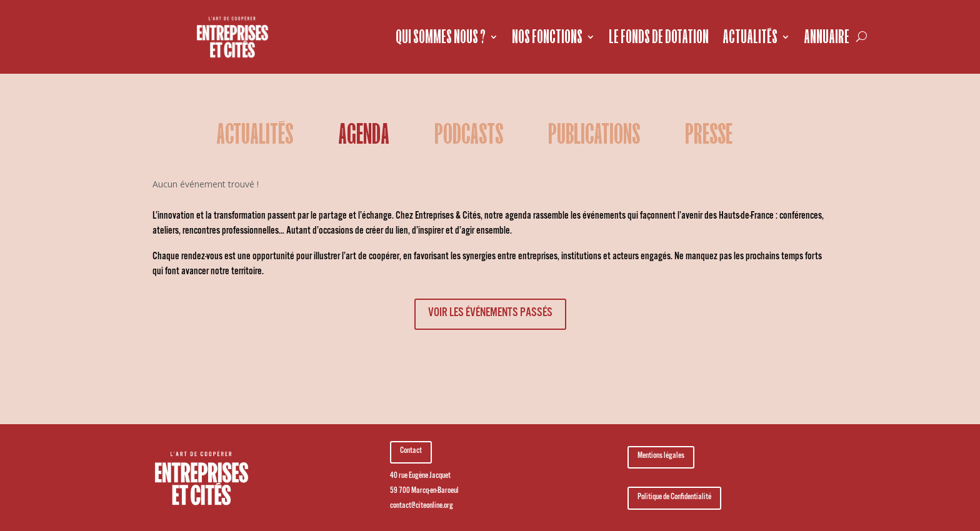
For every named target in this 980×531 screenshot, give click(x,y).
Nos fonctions (547, 37)
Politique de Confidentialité (674, 498)
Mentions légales (661, 457)
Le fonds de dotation (659, 37)
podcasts (469, 136)
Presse (709, 136)
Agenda (364, 136)
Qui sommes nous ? (441, 37)
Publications (594, 136)
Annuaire (827, 37)
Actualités (750, 37)
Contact (411, 452)
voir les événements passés (490, 314)
